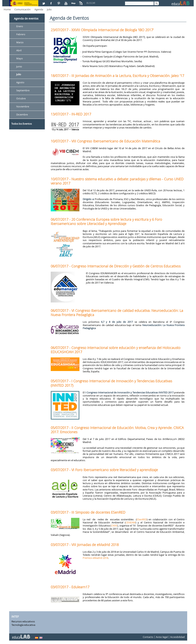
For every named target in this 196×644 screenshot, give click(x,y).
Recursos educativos (23, 621)
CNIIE (114, 525)
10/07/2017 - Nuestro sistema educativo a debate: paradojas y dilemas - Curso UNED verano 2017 (117, 181)
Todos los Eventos (22, 124)
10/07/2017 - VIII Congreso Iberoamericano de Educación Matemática (105, 141)
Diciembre (22, 114)
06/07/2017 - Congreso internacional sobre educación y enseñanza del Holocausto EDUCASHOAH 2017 (116, 350)
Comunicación (22, 9)
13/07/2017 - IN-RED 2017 (71, 114)
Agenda (39, 9)
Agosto (20, 83)
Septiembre (23, 91)
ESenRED (142, 519)
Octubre (21, 98)
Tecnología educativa (23, 625)
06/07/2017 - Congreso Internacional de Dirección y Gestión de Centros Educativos (116, 266)
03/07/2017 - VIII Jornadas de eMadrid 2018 (85, 545)
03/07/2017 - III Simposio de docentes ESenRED (88, 512)
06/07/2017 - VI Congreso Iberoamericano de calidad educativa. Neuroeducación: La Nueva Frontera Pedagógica (117, 313)
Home (7, 9)
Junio (19, 66)
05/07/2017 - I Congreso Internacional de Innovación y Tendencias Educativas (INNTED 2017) (111, 383)
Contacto (148, 637)
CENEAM (131, 522)
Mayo (20, 58)
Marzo (20, 42)
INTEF (15, 617)
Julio (49, 9)
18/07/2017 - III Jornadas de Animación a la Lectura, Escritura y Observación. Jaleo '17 (117, 76)
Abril (19, 50)
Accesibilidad (177, 637)
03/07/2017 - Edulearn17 (70, 587)
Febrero (21, 34)
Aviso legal (162, 637)
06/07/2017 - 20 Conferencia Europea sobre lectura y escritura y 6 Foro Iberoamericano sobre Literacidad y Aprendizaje (106, 221)
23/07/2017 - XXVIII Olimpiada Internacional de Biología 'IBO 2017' (102, 30)
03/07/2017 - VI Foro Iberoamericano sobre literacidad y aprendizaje (104, 470)
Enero (20, 26)
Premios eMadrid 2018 (95, 558)
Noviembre (23, 106)
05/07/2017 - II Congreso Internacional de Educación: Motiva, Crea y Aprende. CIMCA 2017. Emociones (117, 430)
